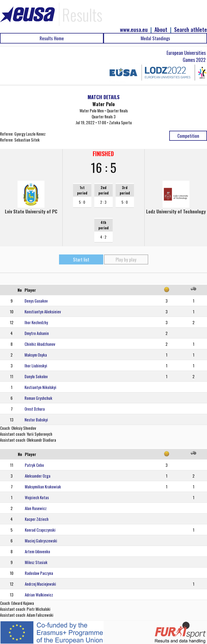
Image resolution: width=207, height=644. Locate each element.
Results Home (52, 38)
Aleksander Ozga (38, 476)
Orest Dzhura (35, 409)
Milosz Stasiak (36, 562)
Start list (81, 259)
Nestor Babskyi (36, 420)
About (161, 30)
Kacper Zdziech (37, 519)
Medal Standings (155, 38)
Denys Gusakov (36, 301)
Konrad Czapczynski (40, 530)
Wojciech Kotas (37, 497)
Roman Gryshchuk (38, 398)
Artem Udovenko (37, 551)
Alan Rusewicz (36, 508)
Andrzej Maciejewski (40, 584)
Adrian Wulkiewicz (39, 595)
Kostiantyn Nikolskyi (40, 387)
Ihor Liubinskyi (36, 365)
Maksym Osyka (36, 355)
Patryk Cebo (34, 465)
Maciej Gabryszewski (41, 541)
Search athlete (191, 30)
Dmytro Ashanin (37, 333)
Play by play (126, 259)
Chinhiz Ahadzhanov (40, 344)
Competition (188, 136)
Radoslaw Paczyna (39, 573)
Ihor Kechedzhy (36, 322)
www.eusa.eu (134, 30)
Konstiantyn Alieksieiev (43, 311)
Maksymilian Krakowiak (43, 487)
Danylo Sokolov (36, 376)
